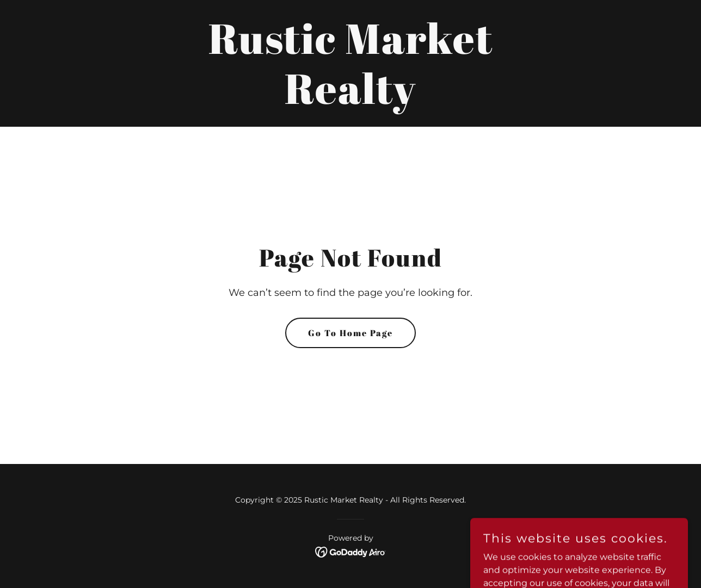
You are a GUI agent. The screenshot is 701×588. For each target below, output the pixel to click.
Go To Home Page (350, 333)
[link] (350, 101)
